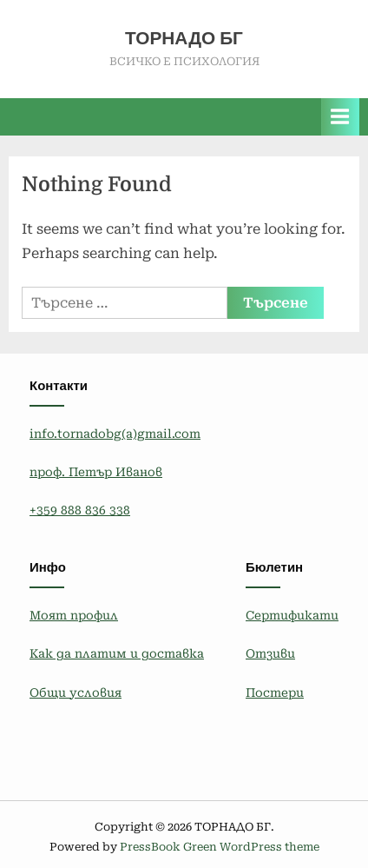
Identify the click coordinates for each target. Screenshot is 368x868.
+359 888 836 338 (80, 510)
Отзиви (270, 653)
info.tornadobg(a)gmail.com (115, 434)
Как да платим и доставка (117, 653)
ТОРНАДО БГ (184, 38)
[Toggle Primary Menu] (340, 117)
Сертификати (292, 615)
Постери (275, 692)
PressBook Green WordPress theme (220, 847)
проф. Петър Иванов (96, 472)
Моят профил (74, 615)
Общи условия (76, 692)
